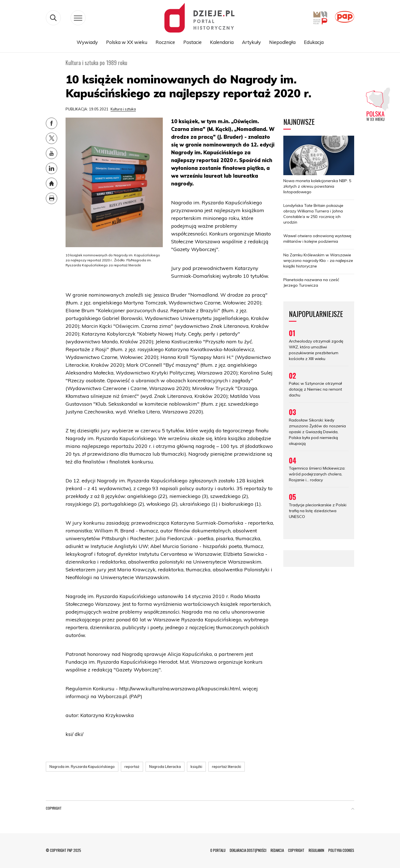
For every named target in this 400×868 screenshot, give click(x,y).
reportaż (132, 767)
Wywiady (87, 42)
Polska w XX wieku (127, 42)
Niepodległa (282, 42)
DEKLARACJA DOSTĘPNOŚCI (248, 850)
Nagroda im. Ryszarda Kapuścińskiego (82, 767)
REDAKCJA (277, 850)
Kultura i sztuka (123, 109)
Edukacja (314, 42)
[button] (353, 809)
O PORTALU (218, 850)
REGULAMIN (316, 850)
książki (196, 767)
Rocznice (165, 42)
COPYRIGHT (296, 850)
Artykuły (251, 42)
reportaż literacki (227, 767)
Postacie (192, 42)
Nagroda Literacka (165, 767)
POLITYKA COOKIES (341, 850)
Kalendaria (222, 42)
